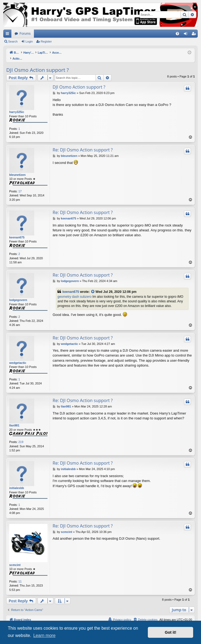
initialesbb (17, 482)
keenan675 (17, 232)
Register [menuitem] (195, 35)
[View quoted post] (93, 286)
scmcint (15, 559)
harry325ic (17, 106)
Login (29, 41)
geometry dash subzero (74, 291)
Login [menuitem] (187, 35)
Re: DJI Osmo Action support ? (83, 144)
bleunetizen (17, 169)
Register (46, 41)
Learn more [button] (44, 635)
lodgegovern (18, 294)
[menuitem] (177, 34)
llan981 (14, 420)
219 (21, 436)
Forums (25, 34)
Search (13, 41)
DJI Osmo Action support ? (38, 64)
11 (20, 576)
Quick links (8, 35)
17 (20, 186)
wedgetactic (18, 357)
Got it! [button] (171, 632)
